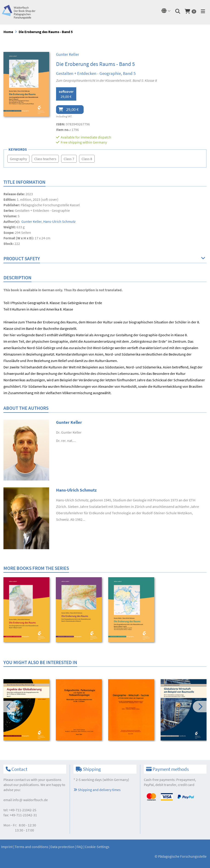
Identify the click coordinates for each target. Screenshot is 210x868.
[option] (27, 610)
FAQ (80, 847)
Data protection (62, 847)
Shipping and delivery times (97, 790)
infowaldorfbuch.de (30, 800)
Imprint (7, 847)
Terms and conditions (31, 847)
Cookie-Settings (97, 847)
